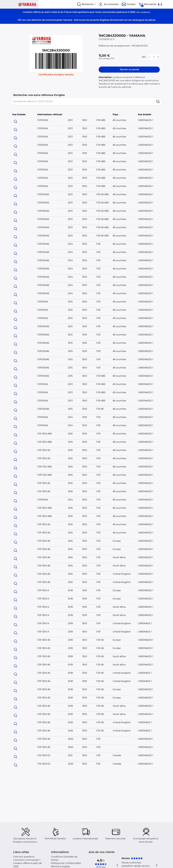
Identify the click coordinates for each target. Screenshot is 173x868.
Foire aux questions (24, 857)
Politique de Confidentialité (66, 863)
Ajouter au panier (129, 69)
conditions (145, 12)
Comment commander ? (27, 860)
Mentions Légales (60, 866)
